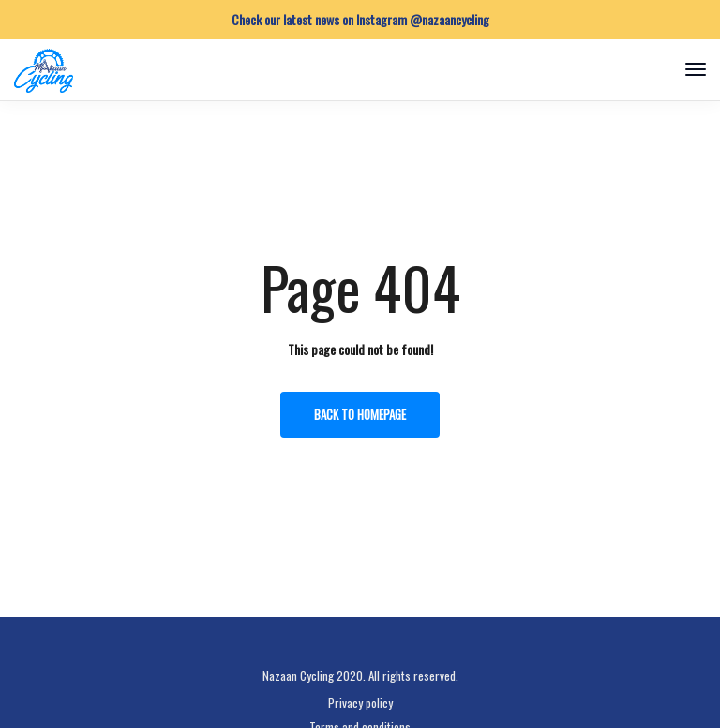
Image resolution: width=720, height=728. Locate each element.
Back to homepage (360, 414)
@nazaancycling (450, 19)
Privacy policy (360, 703)
